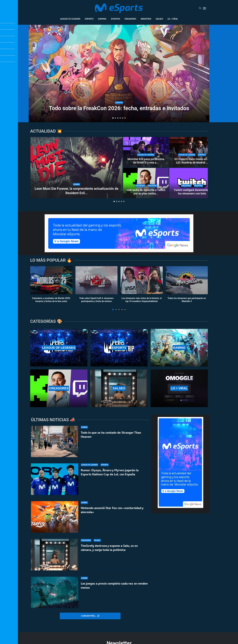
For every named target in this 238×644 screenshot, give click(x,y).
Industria (146, 19)
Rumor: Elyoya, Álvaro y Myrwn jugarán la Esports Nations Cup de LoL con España (110, 472)
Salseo (159, 19)
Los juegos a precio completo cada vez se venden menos (114, 589)
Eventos (115, 19)
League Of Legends (70, 19)
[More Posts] (90, 616)
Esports (89, 19)
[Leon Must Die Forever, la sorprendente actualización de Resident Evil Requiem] (76, 168)
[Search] (200, 8)
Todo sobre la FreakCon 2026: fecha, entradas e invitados (119, 108)
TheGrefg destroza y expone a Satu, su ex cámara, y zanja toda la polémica (109, 548)
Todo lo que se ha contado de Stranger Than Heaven (111, 435)
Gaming (102, 19)
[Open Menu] (204, 8)
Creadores (130, 19)
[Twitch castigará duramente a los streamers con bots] (192, 183)
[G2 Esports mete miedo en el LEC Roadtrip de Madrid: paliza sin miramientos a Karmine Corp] (192, 152)
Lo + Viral (173, 19)
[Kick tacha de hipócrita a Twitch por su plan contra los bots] (146, 183)
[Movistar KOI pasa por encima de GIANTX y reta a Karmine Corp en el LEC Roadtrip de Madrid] (146, 152)
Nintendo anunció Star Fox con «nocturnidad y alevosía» (112, 510)
